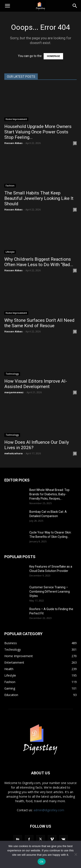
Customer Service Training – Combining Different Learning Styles (50, 592)
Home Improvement (16, 119)
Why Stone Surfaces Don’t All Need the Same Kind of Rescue (39, 323)
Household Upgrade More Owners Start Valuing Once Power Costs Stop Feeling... (38, 132)
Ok (42, 862)
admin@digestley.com (49, 810)
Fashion (10, 186)
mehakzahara (13, 453)
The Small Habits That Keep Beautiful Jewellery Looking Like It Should (39, 198)
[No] (76, 854)
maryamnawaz (14, 392)
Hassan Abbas (13, 143)
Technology (12, 374)
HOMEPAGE (53, 56)
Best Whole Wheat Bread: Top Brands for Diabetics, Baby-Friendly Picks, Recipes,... (49, 494)
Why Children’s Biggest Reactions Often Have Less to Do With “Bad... (39, 262)
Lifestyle (10, 252)
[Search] (75, 6)
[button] (7, 6)
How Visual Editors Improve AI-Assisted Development (36, 384)
